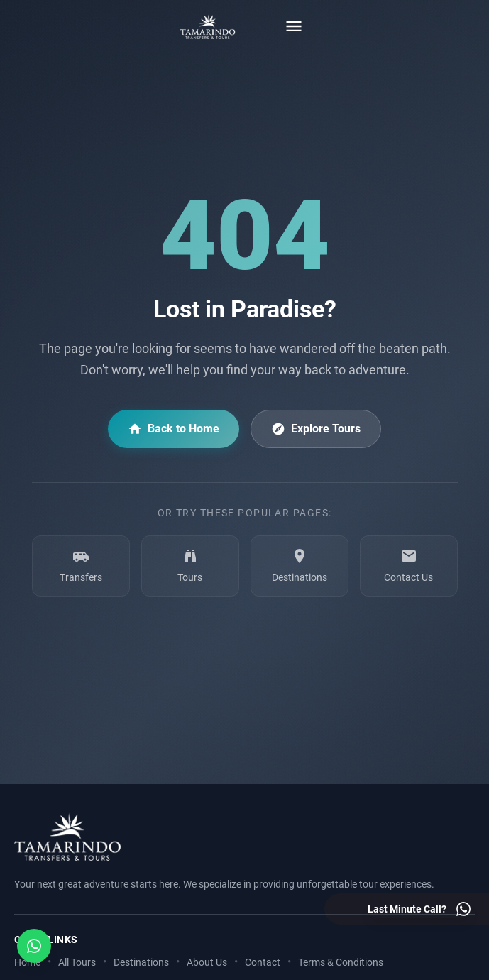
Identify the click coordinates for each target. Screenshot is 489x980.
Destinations (141, 963)
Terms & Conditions (341, 963)
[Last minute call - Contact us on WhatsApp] (420, 909)
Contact (263, 963)
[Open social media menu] (34, 946)
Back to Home (174, 429)
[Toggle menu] (294, 26)
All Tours (77, 963)
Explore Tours (316, 429)
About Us (207, 963)
